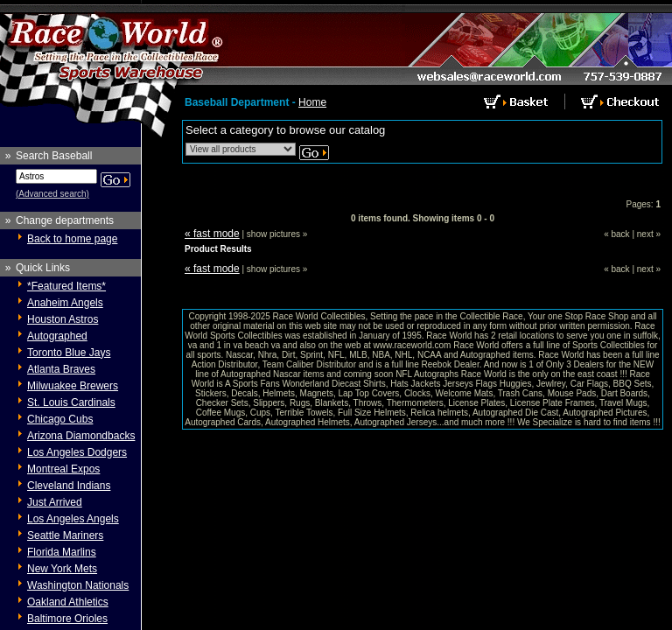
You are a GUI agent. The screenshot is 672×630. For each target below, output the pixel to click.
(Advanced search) (52, 194)
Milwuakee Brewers (73, 386)
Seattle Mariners (65, 535)
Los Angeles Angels (73, 519)
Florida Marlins (62, 552)
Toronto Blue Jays (69, 353)
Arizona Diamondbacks (81, 436)
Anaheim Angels (65, 303)
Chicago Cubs (60, 419)
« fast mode (212, 234)
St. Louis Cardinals (71, 402)
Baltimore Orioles (67, 619)
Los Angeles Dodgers (77, 452)
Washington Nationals (78, 585)
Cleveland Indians (69, 486)
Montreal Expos (63, 469)
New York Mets (62, 569)
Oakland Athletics (68, 602)
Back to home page (72, 239)
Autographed (57, 336)
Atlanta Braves (61, 369)
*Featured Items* (66, 286)
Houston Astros (63, 319)
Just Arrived (55, 502)
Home (312, 102)
